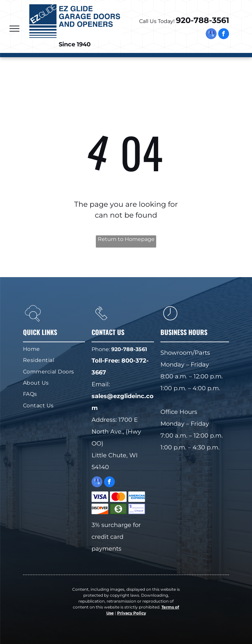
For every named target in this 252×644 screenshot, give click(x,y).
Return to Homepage (126, 239)
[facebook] (224, 35)
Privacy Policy (132, 613)
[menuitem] (52, 349)
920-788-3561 (202, 20)
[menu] (14, 29)
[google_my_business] (211, 35)
